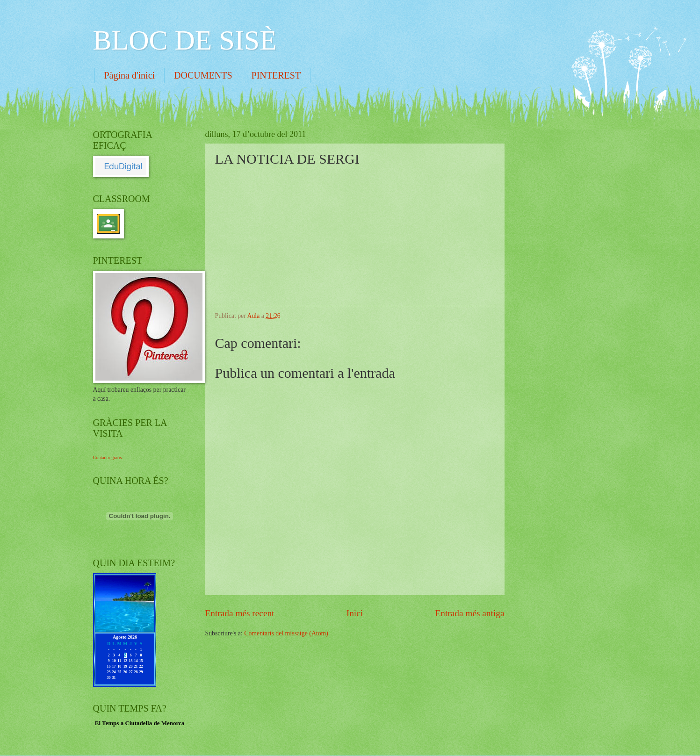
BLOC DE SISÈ (185, 40)
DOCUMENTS (203, 75)
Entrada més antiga (469, 613)
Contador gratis (108, 457)
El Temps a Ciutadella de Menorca (140, 723)
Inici (355, 613)
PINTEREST (276, 75)
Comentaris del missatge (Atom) (286, 633)
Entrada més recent (240, 613)
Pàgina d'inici (130, 75)
